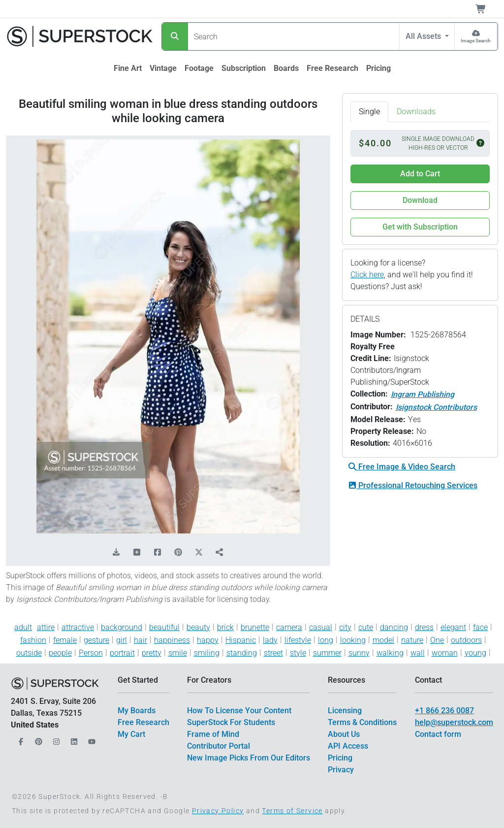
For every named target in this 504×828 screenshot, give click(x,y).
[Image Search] (476, 36)
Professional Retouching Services (413, 485)
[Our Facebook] (20, 739)
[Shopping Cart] (487, 9)
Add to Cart (420, 174)
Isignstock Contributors (436, 407)
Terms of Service (292, 811)
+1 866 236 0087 (444, 711)
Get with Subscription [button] (420, 227)
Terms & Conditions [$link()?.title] (362, 722)
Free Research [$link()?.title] (143, 722)
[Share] (220, 553)
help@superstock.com (454, 722)
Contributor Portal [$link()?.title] (219, 746)
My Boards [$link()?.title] (137, 711)
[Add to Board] (137, 553)
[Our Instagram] (55, 739)
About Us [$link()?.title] (344, 734)
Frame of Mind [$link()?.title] (213, 734)
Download (420, 200)
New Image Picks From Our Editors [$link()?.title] (249, 758)
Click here (367, 275)
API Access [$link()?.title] (348, 746)
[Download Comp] (116, 553)
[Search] (175, 36)
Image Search (476, 41)
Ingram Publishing (423, 394)
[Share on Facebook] (157, 553)
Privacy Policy (218, 811)
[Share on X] (199, 553)
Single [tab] (369, 112)
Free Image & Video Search (402, 467)
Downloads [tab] (416, 112)
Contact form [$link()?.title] (438, 734)
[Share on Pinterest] (178, 553)
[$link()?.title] (128, 68)
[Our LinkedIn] (73, 739)
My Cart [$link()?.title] (131, 734)
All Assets (424, 36)
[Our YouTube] (91, 739)
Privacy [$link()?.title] (341, 770)
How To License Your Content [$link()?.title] (239, 711)
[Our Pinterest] (37, 739)
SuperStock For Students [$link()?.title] (231, 722)
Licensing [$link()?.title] (345, 711)
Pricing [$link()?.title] (340, 758)
